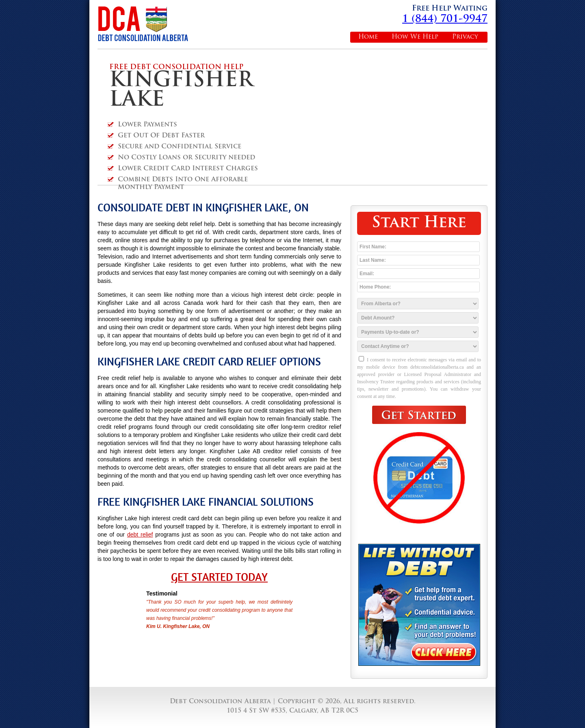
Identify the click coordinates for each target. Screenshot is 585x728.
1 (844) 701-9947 (445, 19)
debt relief (140, 535)
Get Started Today (219, 577)
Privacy (465, 37)
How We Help (415, 37)
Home (368, 37)
